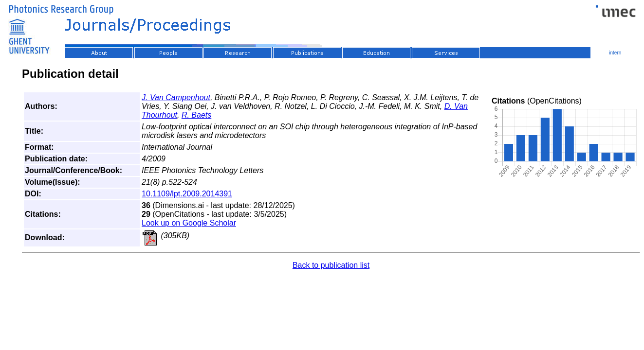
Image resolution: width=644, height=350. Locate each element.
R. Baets (196, 115)
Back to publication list (331, 265)
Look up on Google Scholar (189, 223)
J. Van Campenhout (176, 97)
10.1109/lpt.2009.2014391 (187, 194)
